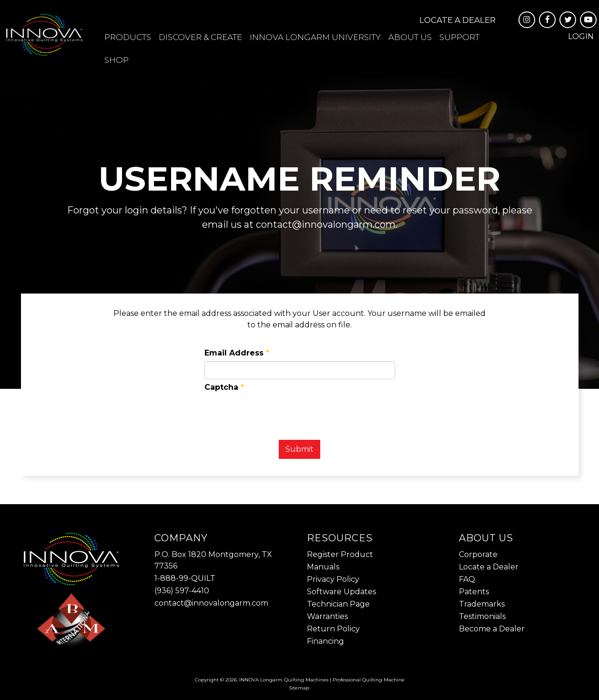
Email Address (237, 353)
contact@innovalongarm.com (211, 603)
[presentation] (277, 414)
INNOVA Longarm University (315, 37)
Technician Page (338, 604)
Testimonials (482, 616)
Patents (474, 592)
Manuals (323, 567)
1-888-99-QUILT (185, 578)
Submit (299, 449)
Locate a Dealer (457, 20)
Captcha (224, 387)
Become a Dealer (492, 629)
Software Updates (341, 592)
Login (581, 36)
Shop (117, 60)
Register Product (340, 554)
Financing (325, 641)
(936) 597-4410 (182, 591)
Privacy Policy (333, 579)
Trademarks (482, 604)
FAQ (467, 579)
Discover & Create (200, 37)
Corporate (478, 554)
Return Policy (333, 629)
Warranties (327, 616)
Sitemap (299, 688)
